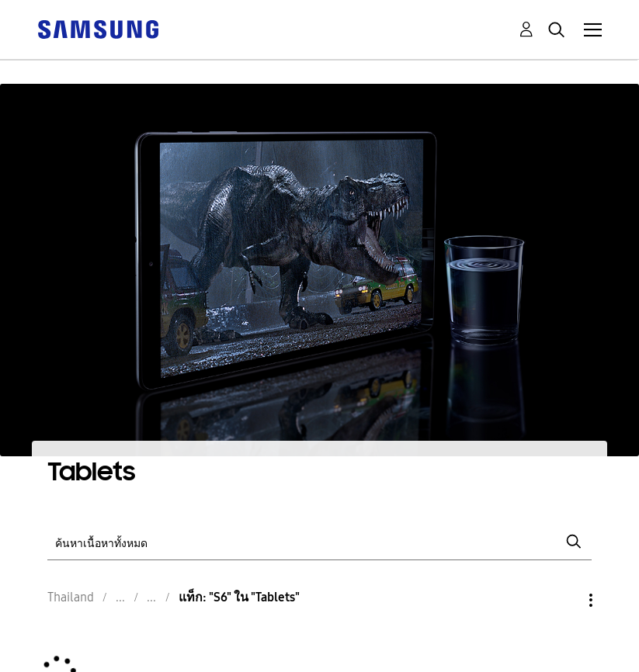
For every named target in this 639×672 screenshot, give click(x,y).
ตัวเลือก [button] (564, 600)
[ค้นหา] (319, 542)
